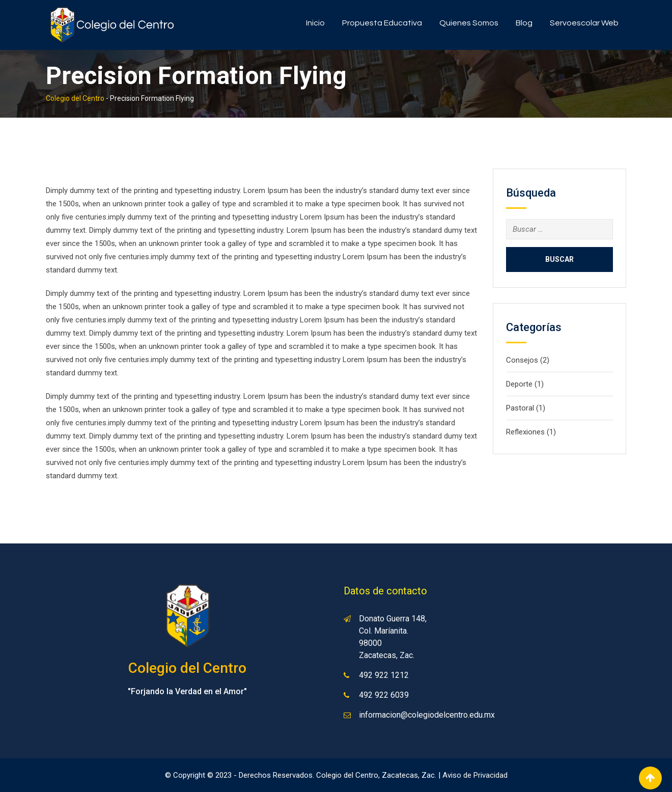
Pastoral (520, 408)
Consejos (522, 360)
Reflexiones (525, 432)
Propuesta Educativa (382, 23)
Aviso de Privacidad (475, 775)
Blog (524, 23)
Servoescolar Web (584, 23)
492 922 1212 (384, 675)
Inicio (315, 23)
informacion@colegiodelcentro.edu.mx (427, 715)
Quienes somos (469, 23)
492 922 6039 (384, 695)
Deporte (519, 384)
